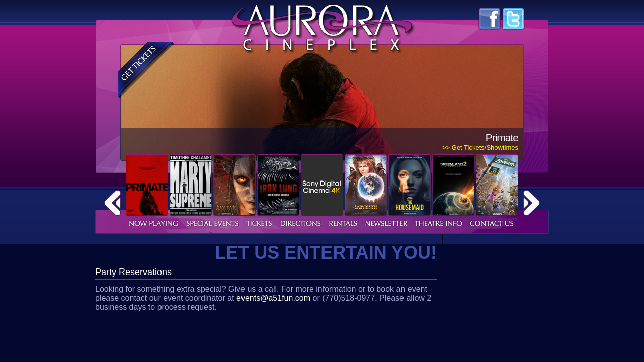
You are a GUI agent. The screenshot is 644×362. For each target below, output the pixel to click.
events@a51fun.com (273, 298)
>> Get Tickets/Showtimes (480, 148)
